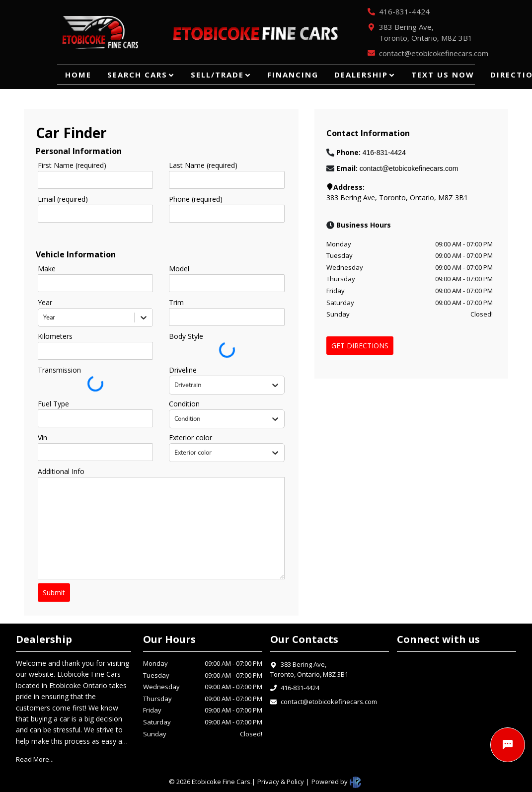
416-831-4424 (300, 688)
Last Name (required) (203, 165)
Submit (54, 593)
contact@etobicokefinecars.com (329, 702)
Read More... (35, 759)
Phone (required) (196, 199)
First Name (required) (72, 165)
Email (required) (63, 199)
